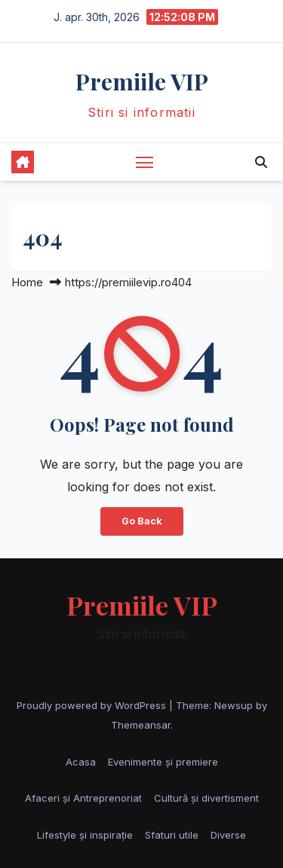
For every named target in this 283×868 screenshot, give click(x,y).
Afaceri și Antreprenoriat (83, 798)
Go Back (142, 521)
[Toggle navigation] (145, 162)
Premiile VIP (142, 81)
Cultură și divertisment (206, 798)
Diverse (228, 835)
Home (27, 282)
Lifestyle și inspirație (85, 835)
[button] (261, 162)
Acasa (81, 762)
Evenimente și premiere (163, 762)
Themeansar (141, 725)
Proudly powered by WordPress (93, 705)
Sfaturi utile (172, 835)
